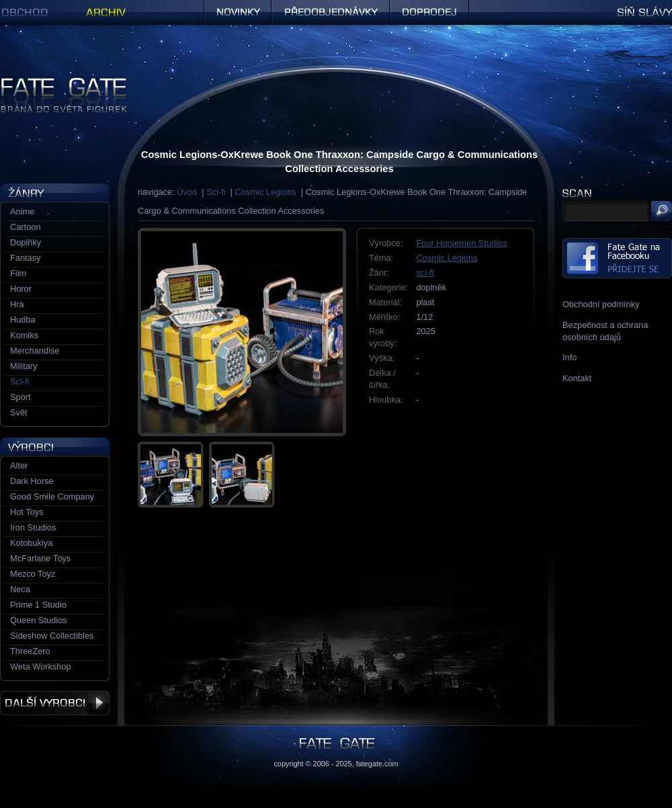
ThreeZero (30, 651)
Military (24, 366)
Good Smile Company (52, 496)
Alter (19, 466)
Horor (21, 289)
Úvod (187, 192)
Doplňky (26, 242)
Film (18, 273)
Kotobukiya (31, 543)
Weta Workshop (41, 666)
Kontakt (577, 378)
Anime (22, 211)
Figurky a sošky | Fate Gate (52, 82)
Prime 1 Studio (38, 605)
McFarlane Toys (40, 558)
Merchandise (35, 351)
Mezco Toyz (33, 574)
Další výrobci (55, 703)
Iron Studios (33, 527)
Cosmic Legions (266, 192)
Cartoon (26, 227)
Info (570, 357)
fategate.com (377, 764)
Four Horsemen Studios (461, 243)
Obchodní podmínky (601, 304)
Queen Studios (39, 620)
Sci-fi (216, 192)
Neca (20, 589)
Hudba (23, 320)
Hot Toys (27, 512)
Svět (19, 412)
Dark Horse (32, 481)
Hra (17, 304)
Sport (20, 397)
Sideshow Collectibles (52, 636)
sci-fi (425, 273)
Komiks (24, 335)
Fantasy (26, 258)
